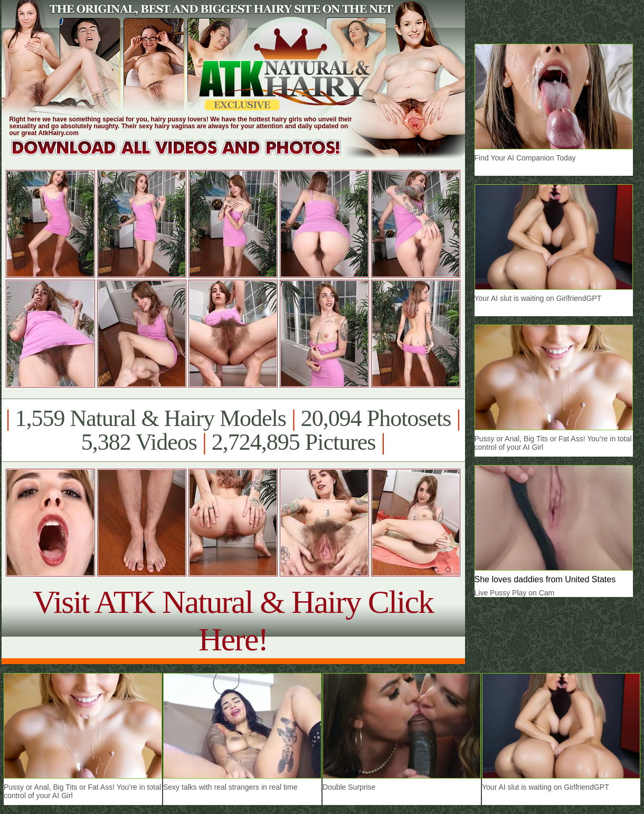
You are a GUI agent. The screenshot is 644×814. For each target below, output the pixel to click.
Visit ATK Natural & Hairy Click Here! (233, 621)
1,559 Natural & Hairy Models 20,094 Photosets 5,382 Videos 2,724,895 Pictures (233, 430)
